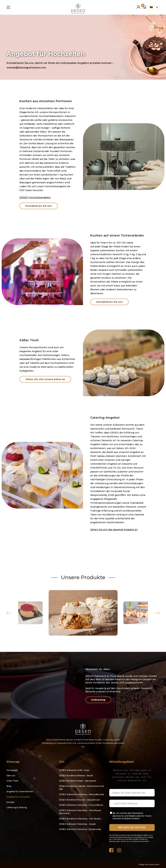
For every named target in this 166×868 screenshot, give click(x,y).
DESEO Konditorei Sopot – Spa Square (78, 781)
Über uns (11, 776)
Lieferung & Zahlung (17, 807)
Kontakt (10, 802)
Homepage (12, 770)
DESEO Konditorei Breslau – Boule (76, 776)
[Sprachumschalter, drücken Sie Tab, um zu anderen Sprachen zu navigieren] (154, 7)
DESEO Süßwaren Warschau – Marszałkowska (82, 794)
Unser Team (13, 781)
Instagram (119, 849)
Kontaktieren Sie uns (39, 206)
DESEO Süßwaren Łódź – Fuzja (74, 770)
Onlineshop (98, 700)
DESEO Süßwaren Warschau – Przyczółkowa (81, 805)
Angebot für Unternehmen (20, 791)
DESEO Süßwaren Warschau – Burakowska (80, 829)
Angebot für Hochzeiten (18, 797)
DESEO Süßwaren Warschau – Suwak (77, 824)
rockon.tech (154, 864)
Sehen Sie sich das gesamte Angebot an (114, 530)
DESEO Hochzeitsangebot (35, 197)
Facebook (112, 849)
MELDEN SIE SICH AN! (132, 827)
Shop (9, 786)
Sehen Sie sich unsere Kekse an (45, 379)
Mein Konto (139, 6)
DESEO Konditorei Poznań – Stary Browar (80, 800)
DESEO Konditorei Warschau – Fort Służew (80, 819)
